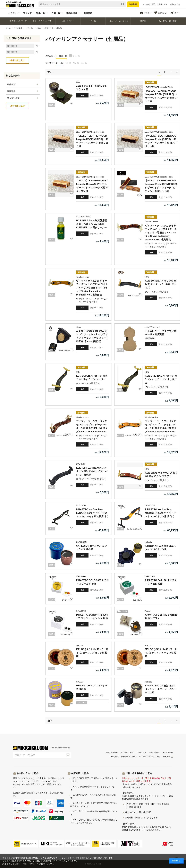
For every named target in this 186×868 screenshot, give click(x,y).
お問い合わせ (175, 4)
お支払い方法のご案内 (28, 773)
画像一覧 (76, 56)
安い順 (76, 63)
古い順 (68, 63)
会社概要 (167, 757)
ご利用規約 (114, 757)
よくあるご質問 (149, 4)
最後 (177, 72)
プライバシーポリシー (27, 864)
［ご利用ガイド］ (42, 793)
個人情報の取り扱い (129, 757)
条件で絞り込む (17, 106)
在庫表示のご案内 (80, 773)
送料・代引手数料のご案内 (139, 773)
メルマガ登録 (168, 752)
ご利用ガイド (162, 4)
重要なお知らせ (112, 752)
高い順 (84, 63)
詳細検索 (133, 4)
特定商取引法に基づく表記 (150, 757)
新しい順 (59, 63)
